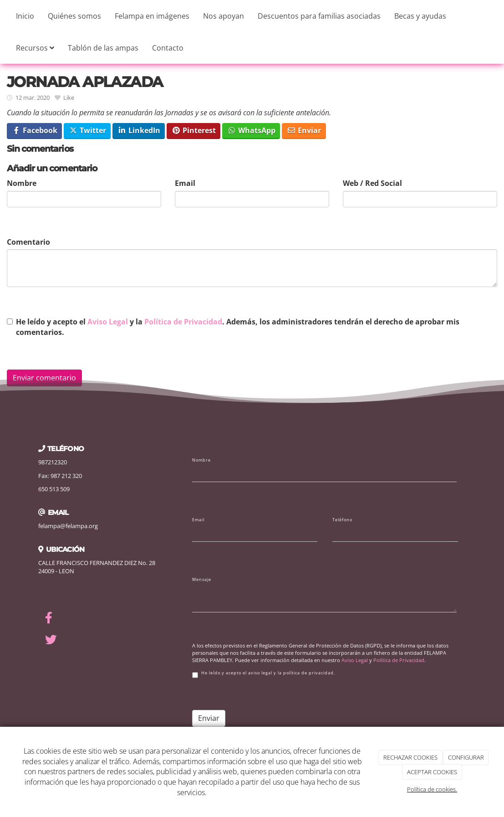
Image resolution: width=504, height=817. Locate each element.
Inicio (25, 16)
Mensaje (202, 580)
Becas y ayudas (420, 16)
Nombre (22, 183)
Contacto (168, 48)
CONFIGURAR (466, 757)
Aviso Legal (108, 322)
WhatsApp (251, 130)
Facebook (35, 130)
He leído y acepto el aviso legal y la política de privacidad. (264, 674)
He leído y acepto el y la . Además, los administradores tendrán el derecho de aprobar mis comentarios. (238, 327)
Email (185, 183)
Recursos (35, 48)
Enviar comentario (44, 378)
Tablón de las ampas (103, 48)
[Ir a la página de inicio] (5, 16)
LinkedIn (139, 130)
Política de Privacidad (183, 322)
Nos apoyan (224, 16)
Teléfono (342, 520)
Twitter (87, 130)
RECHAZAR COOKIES (410, 757)
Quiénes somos (74, 16)
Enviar (304, 130)
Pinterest (194, 130)
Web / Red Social (372, 183)
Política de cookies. (432, 789)
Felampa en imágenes (152, 16)
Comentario (28, 242)
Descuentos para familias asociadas (319, 16)
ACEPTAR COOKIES (432, 772)
